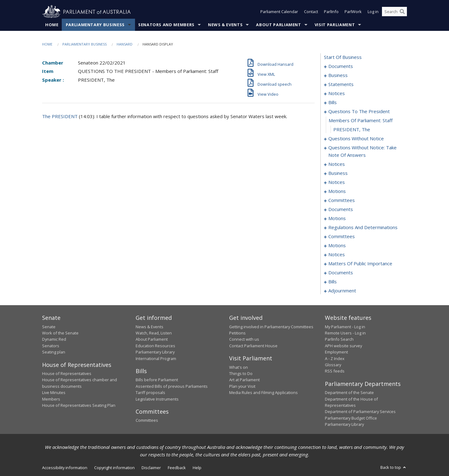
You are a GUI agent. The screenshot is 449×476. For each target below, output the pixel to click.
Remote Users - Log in (345, 333)
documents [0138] (341, 273)
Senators (51, 346)
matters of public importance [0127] (360, 264)
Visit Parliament (335, 25)
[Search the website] (394, 12)
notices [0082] (337, 182)
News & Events (225, 25)
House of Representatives (67, 373)
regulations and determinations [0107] (363, 228)
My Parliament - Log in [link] (345, 327)
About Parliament (278, 25)
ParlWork (353, 12)
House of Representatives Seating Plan (79, 405)
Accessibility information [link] (65, 468)
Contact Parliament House (253, 346)
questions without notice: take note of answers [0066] (362, 151)
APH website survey (343, 346)
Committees (147, 421)
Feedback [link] (177, 468)
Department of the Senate (349, 393)
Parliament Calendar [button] (279, 12)
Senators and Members (166, 25)
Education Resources (155, 346)
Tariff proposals (150, 393)
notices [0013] (337, 94)
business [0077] (338, 173)
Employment (336, 352)
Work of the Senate (60, 333)
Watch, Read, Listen (154, 333)
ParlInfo (331, 12)
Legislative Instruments (157, 399)
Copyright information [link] (114, 468)
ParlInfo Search (339, 339)
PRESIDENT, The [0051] (352, 130)
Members (51, 399)
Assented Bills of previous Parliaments (172, 386)
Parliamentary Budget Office (351, 418)
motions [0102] (337, 219)
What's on (239, 367)
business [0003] (338, 75)
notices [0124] (337, 255)
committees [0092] (342, 200)
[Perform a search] (402, 12)
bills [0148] (333, 282)
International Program (156, 358)
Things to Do (241, 373)
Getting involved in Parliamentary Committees (271, 327)
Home (52, 25)
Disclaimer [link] (151, 468)
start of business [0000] (343, 57)
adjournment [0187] (342, 291)
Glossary (333, 365)
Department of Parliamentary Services (360, 412)
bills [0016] (333, 103)
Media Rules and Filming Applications (263, 393)
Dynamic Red (54, 339)
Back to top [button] (394, 467)
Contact (311, 12)
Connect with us (244, 339)
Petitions (237, 333)
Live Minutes (54, 393)
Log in (373, 12)
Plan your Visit (242, 386)
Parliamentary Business (95, 25)
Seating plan (54, 352)
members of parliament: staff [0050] (361, 121)
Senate (49, 327)
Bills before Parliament (157, 380)
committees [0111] (342, 237)
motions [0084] (337, 191)
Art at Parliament (244, 380)
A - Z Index (335, 358)
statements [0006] (341, 84)
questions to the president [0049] (359, 112)
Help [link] (197, 468)
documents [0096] (341, 209)
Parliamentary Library (155, 352)
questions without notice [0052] (356, 139)
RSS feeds (335, 371)
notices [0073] (337, 164)
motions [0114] (337, 246)
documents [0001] (341, 66)
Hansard (125, 44)
